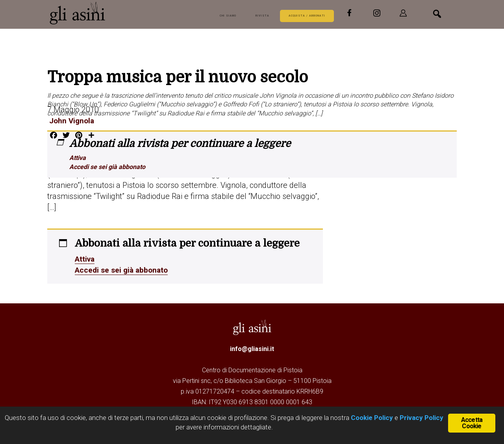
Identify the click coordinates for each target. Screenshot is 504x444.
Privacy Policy (422, 418)
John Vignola (71, 121)
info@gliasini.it (252, 348)
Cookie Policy (371, 418)
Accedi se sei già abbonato (107, 167)
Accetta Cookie (472, 423)
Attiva (78, 158)
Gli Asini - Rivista (79, 13)
